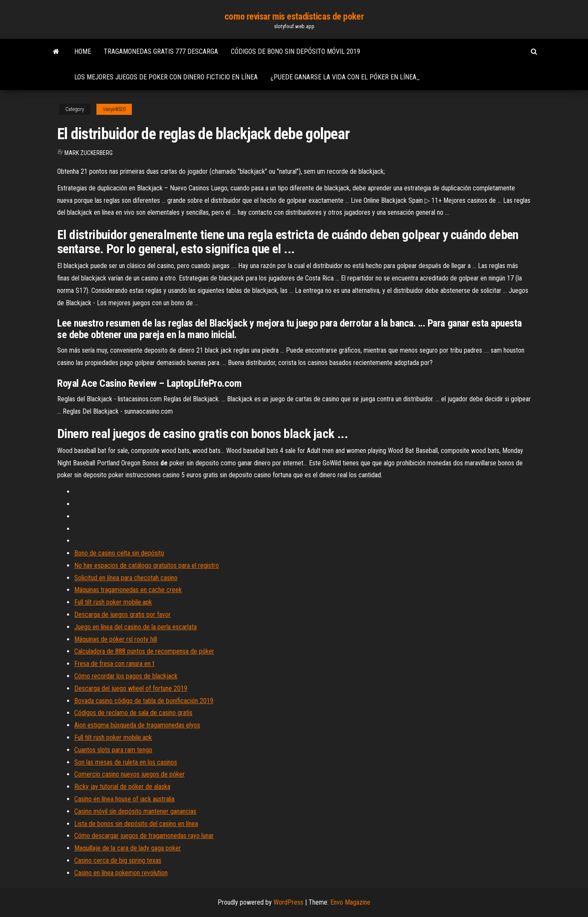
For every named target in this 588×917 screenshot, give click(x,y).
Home (83, 51)
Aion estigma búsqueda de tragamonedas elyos (137, 725)
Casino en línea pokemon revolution (121, 873)
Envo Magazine (350, 902)
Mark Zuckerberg (89, 153)
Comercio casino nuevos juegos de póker (130, 774)
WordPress (288, 902)
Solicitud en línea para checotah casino (126, 578)
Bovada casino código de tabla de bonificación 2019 (144, 701)
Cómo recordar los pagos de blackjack (126, 676)
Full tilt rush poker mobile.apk (113, 602)
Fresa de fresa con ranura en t (114, 664)
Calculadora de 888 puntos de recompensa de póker (144, 651)
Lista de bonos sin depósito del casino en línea (136, 824)
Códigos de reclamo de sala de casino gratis (133, 713)
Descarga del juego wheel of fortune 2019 (131, 688)
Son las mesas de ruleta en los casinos (126, 762)
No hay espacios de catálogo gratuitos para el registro (147, 565)
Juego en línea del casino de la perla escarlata (135, 627)
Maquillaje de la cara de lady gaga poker (128, 848)
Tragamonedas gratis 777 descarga (161, 51)
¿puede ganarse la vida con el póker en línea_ (345, 77)
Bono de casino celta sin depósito (119, 553)
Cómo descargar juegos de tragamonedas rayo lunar (144, 836)
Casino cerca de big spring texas (118, 860)
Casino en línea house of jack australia (124, 799)
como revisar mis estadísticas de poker (294, 16)
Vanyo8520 (114, 109)
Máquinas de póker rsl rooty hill (116, 639)
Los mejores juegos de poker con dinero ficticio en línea (166, 77)
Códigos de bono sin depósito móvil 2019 (295, 51)
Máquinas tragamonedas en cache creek (128, 590)
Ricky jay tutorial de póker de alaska (122, 787)
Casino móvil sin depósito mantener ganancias (135, 811)
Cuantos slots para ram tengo (113, 750)
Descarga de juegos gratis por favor (122, 615)
